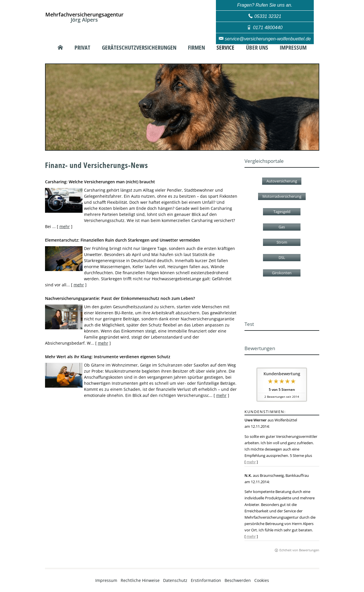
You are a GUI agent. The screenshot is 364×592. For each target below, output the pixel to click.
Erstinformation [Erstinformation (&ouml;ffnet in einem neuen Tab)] (206, 580)
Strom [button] (282, 242)
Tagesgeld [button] (282, 212)
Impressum (106, 580)
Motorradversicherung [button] (282, 196)
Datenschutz (175, 580)
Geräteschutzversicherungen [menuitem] (139, 48)
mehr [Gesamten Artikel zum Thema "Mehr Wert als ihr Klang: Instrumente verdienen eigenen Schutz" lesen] (221, 395)
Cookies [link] (262, 580)
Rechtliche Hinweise (140, 580)
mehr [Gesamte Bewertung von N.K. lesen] (251, 536)
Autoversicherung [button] (282, 181)
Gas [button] (282, 227)
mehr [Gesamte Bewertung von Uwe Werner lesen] (251, 462)
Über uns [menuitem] (257, 48)
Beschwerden (238, 580)
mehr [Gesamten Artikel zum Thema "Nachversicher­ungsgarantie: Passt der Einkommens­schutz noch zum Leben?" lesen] (103, 343)
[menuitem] (60, 48)
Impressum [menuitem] (293, 48)
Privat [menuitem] (82, 48)
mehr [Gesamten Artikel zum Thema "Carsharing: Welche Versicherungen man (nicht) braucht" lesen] (65, 226)
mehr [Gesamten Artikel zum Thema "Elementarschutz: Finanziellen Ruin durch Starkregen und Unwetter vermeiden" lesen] (79, 285)
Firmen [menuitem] (196, 48)
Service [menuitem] (225, 48)
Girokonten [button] (282, 273)
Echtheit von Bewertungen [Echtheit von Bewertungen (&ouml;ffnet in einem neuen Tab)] (299, 550)
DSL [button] (282, 257)
